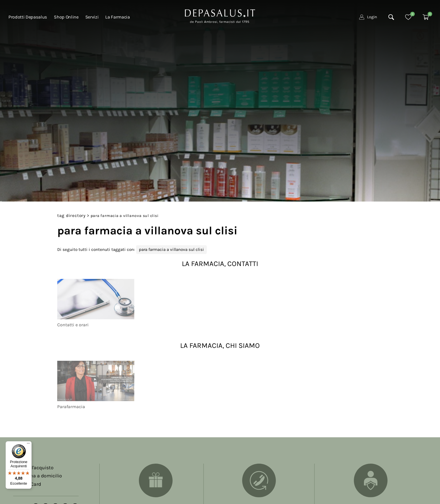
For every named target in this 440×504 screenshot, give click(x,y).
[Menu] (28, 445)
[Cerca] (391, 17)
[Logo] (220, 16)
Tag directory (71, 216)
